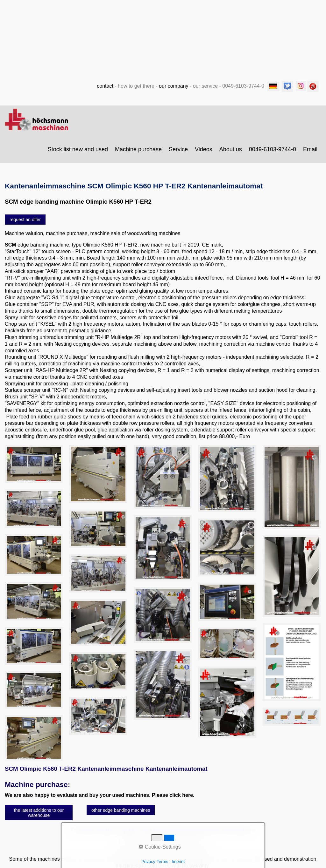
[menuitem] (78, 153)
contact (105, 89)
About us (231, 153)
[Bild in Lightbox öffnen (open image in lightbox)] (34, 467)
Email (310, 153)
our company (174, 89)
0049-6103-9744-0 (273, 153)
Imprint (178, 861)
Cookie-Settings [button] (160, 847)
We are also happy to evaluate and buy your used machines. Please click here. (100, 798)
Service (178, 153)
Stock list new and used (78, 153)
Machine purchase (138, 153)
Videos (204, 153)
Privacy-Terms (155, 861)
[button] (25, 223)
